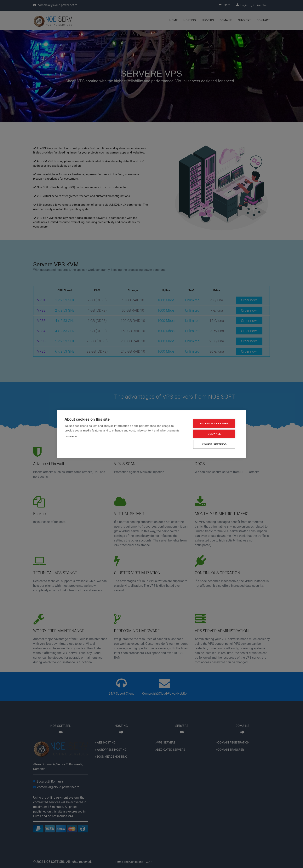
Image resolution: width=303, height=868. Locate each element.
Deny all (215, 434)
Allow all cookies (215, 424)
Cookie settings (215, 444)
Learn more (71, 437)
